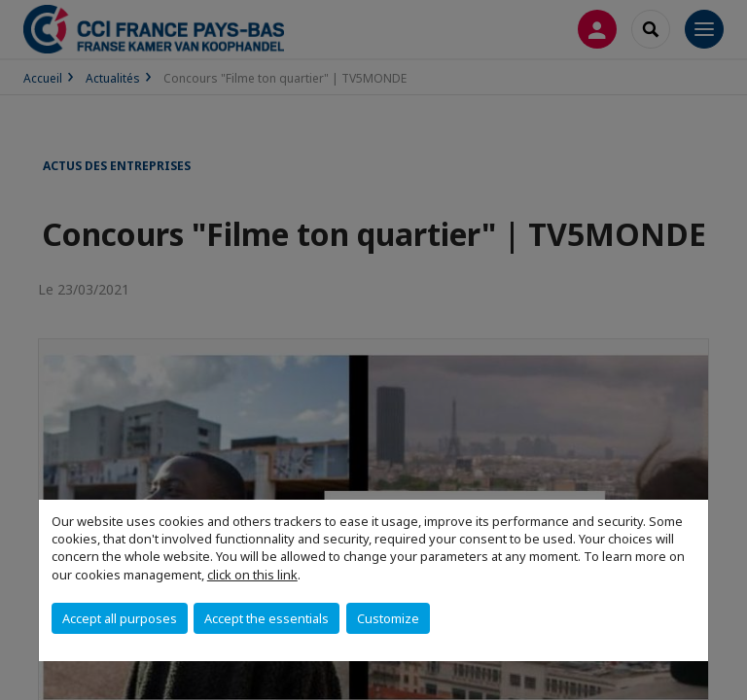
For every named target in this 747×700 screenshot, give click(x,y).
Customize (388, 618)
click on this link (252, 575)
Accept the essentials (267, 618)
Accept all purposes (120, 618)
